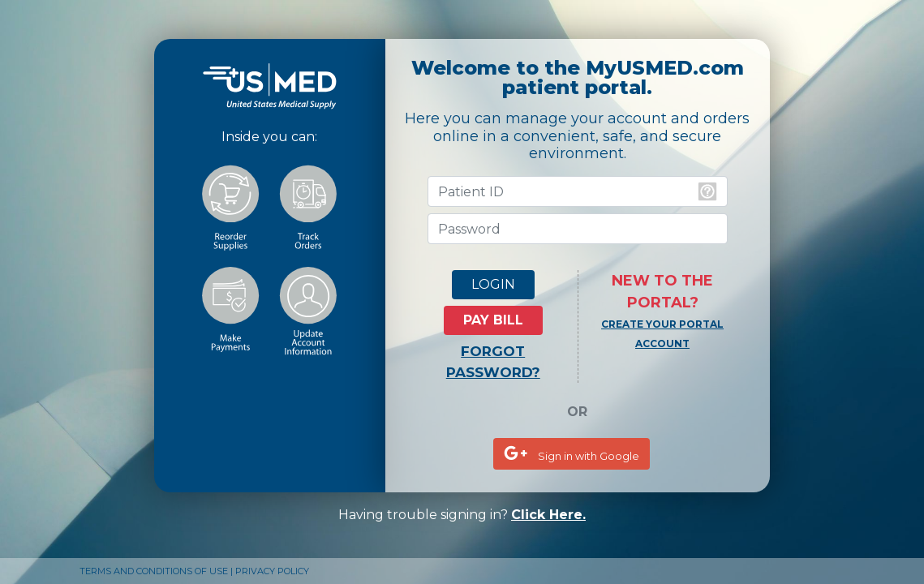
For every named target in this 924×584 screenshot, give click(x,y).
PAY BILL (493, 320)
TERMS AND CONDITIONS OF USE (154, 571)
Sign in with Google (572, 453)
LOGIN (493, 284)
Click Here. (548, 515)
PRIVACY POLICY (272, 571)
